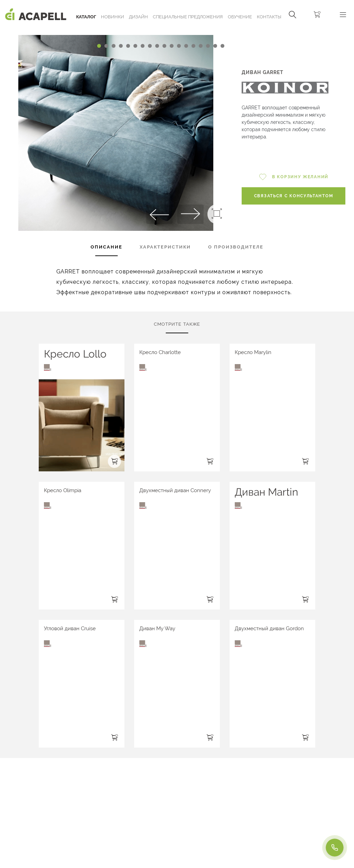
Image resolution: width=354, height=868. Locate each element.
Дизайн (138, 17)
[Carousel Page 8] (150, 46)
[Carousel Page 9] (157, 46)
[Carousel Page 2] (106, 46)
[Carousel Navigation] (116, 32)
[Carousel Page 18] (222, 46)
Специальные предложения (188, 17)
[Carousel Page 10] (164, 46)
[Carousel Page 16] (208, 46)
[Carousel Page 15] (201, 46)
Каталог (86, 17)
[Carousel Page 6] (135, 46)
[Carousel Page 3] (114, 46)
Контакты (269, 17)
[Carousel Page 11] (172, 46)
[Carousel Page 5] (128, 46)
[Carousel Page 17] (215, 46)
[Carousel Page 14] (193, 46)
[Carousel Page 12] (179, 46)
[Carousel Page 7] (143, 46)
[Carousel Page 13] (186, 46)
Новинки (113, 17)
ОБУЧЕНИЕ (240, 17)
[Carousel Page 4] (121, 46)
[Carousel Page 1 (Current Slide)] (99, 46)
